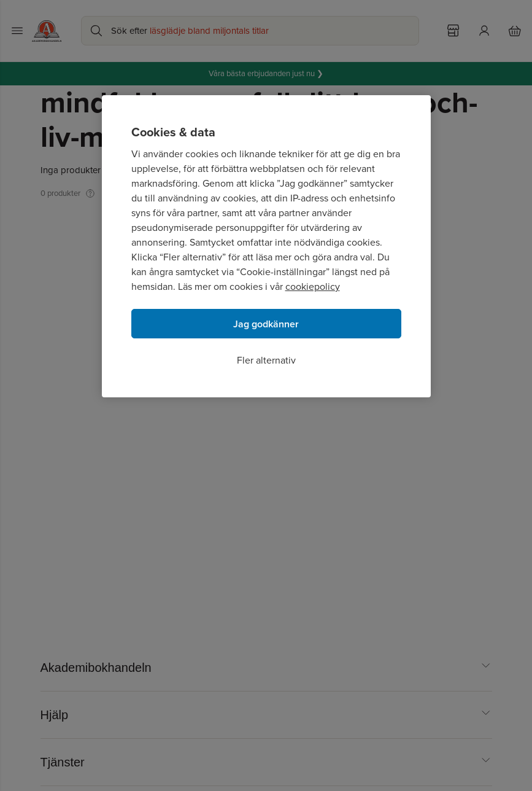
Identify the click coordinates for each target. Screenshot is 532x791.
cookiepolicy (313, 286)
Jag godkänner (266, 324)
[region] (266, 246)
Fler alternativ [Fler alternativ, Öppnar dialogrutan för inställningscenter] (266, 360)
